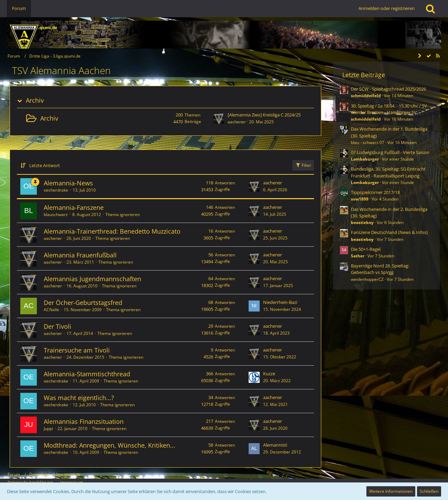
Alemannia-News (68, 183)
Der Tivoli (58, 326)
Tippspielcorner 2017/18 (375, 192)
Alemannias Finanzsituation (84, 421)
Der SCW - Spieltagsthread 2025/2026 (388, 89)
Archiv (35, 100)
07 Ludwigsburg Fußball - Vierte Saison (390, 152)
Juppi (48, 428)
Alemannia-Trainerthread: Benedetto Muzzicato (112, 231)
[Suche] (430, 9)
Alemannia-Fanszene (74, 207)
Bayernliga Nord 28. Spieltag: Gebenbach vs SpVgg (380, 269)
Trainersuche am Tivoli (77, 350)
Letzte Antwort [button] (45, 165)
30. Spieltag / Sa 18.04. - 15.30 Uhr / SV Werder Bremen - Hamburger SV (389, 109)
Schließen (429, 491)
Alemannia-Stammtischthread (87, 374)
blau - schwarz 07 (368, 142)
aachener (237, 122)
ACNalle (51, 310)
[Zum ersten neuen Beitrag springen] (219, 119)
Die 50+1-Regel (366, 249)
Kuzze (269, 374)
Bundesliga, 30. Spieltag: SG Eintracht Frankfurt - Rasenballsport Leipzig (388, 172)
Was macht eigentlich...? (79, 398)
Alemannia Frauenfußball (80, 255)
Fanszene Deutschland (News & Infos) (389, 232)
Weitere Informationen (391, 491)
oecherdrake (56, 190)
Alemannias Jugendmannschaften (92, 279)
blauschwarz (56, 215)
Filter (303, 165)
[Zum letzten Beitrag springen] (254, 186)
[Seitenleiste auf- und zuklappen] (420, 56)
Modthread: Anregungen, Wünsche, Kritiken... (110, 445)
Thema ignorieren (123, 215)
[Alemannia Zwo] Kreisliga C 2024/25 (264, 115)
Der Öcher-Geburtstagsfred (83, 303)
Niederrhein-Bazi (280, 302)
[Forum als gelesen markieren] (429, 56)
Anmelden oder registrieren (387, 8)
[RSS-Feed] (438, 56)
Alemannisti (275, 445)
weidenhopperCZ (367, 279)
